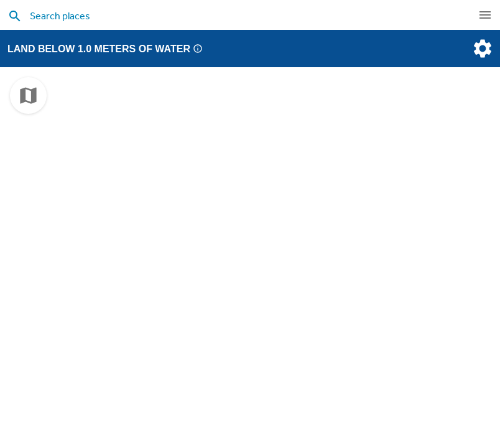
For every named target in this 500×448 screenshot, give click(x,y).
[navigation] (485, 15)
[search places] (223, 16)
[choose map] (28, 96)
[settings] (481, 49)
